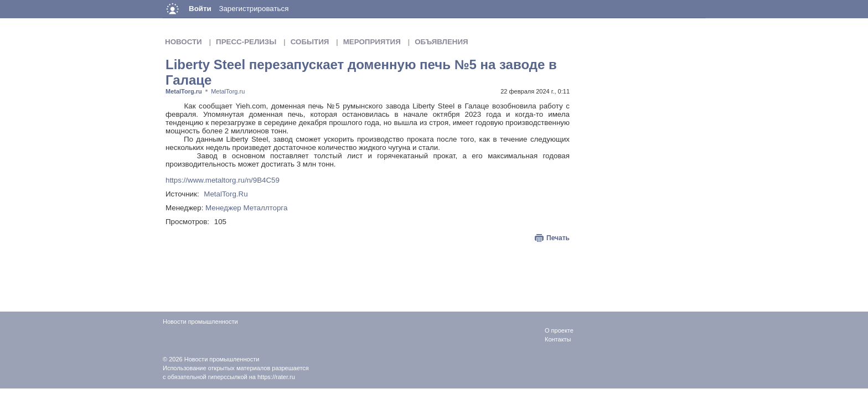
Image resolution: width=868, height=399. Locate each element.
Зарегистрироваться (254, 9)
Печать (558, 238)
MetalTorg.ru (184, 91)
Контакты (558, 339)
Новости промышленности (222, 359)
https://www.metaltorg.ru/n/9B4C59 (223, 180)
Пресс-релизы (246, 42)
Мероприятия (372, 42)
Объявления (441, 42)
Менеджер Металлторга (246, 208)
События (310, 42)
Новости (184, 42)
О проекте (559, 330)
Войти (200, 9)
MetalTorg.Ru (226, 194)
